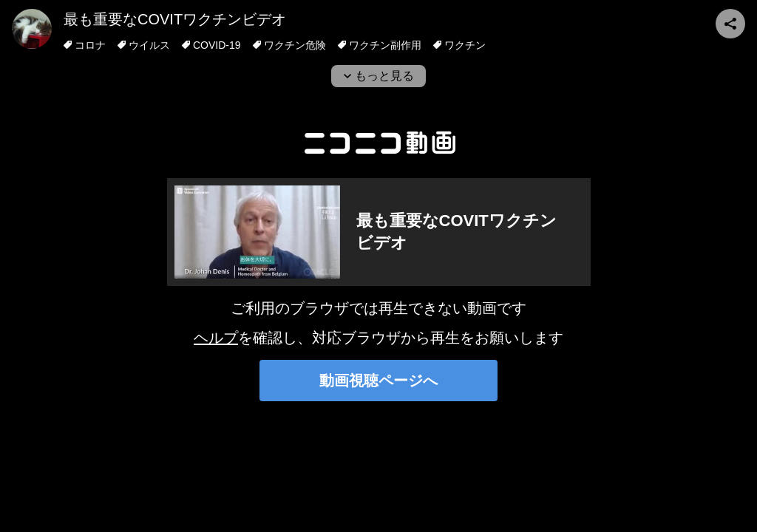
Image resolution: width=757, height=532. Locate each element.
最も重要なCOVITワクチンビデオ (175, 19)
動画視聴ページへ (378, 381)
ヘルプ (216, 338)
